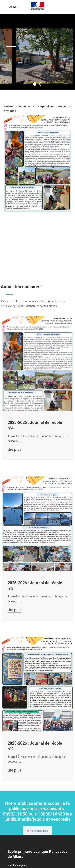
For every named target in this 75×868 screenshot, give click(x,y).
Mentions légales (17, 865)
